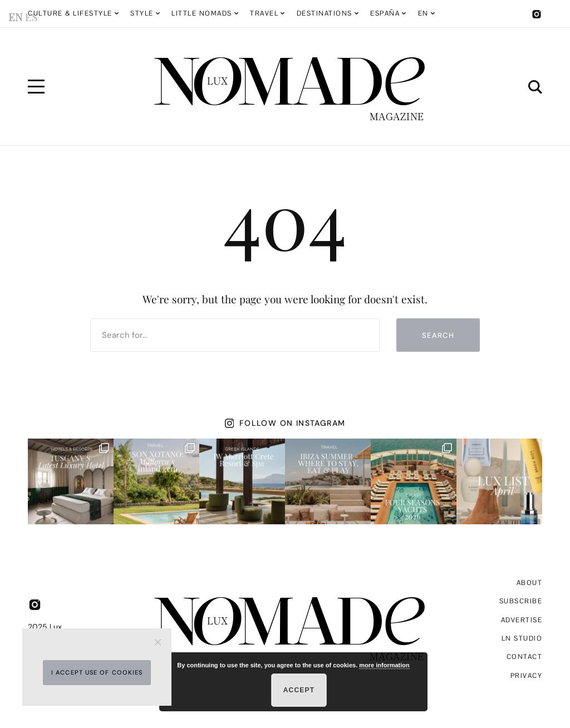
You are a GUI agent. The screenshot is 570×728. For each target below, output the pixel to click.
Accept (299, 690)
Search (438, 335)
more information (384, 665)
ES (31, 17)
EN (423, 13)
